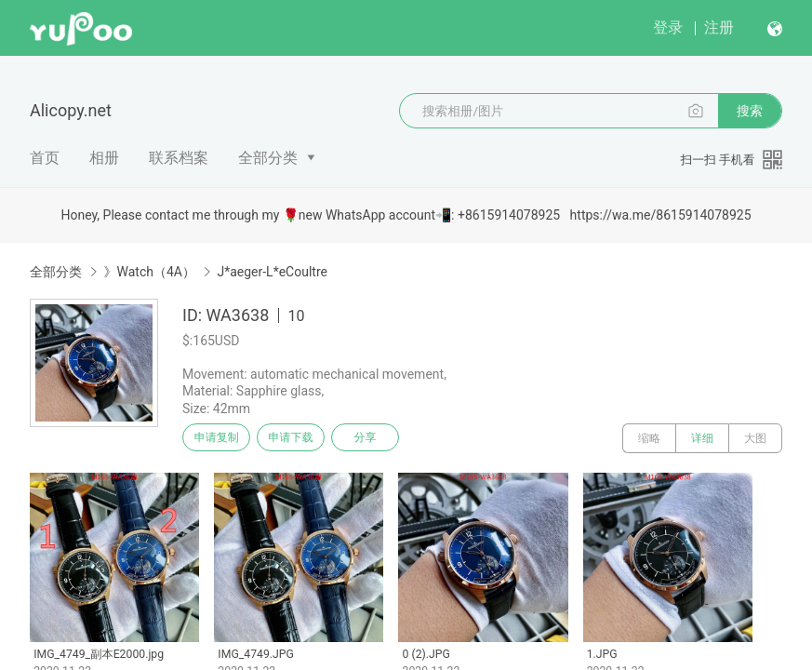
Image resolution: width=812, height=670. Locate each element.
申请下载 (305, 438)
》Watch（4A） (149, 272)
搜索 (750, 111)
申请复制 (221, 438)
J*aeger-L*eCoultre (272, 272)
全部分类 (268, 158)
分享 (389, 438)
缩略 (649, 438)
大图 (755, 438)
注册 (719, 27)
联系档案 (179, 158)
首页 (45, 158)
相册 (104, 158)
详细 (702, 438)
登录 (668, 27)
